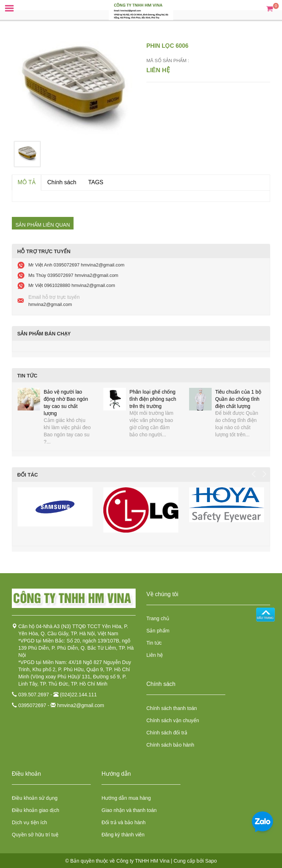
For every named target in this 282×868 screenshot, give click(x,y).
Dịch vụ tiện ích (29, 822)
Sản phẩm (158, 631)
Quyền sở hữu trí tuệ (35, 835)
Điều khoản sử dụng (35, 798)
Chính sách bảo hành (170, 745)
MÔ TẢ (27, 182)
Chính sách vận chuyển (173, 720)
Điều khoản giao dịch (36, 810)
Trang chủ (158, 618)
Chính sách (62, 182)
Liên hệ (155, 655)
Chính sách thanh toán (172, 708)
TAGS (96, 182)
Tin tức (154, 643)
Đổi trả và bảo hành (124, 822)
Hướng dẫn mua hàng (126, 798)
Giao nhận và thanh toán (129, 810)
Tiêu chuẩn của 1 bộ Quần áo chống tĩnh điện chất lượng (238, 399)
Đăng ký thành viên (123, 835)
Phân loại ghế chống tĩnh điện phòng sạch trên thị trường (153, 399)
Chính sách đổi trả (167, 733)
